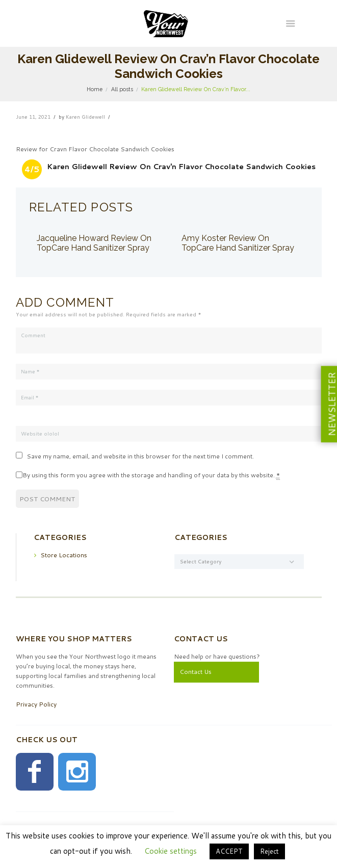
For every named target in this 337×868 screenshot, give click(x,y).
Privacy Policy (36, 704)
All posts (122, 89)
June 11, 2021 (33, 117)
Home (95, 89)
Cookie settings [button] (171, 851)
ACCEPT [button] (229, 851)
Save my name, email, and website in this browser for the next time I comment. (140, 456)
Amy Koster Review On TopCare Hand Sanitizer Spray (238, 243)
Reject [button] (269, 851)
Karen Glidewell (85, 117)
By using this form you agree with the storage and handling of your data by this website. (151, 475)
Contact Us (196, 672)
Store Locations (64, 554)
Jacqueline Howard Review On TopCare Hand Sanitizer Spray (94, 243)
